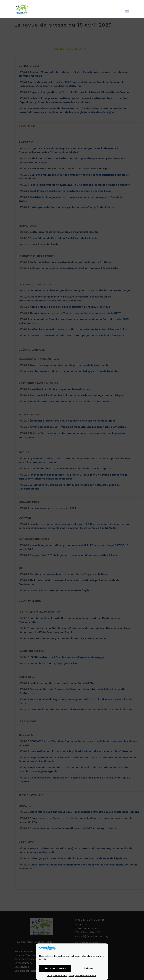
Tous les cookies (55, 968)
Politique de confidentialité (82, 975)
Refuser (89, 968)
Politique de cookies (57, 975)
